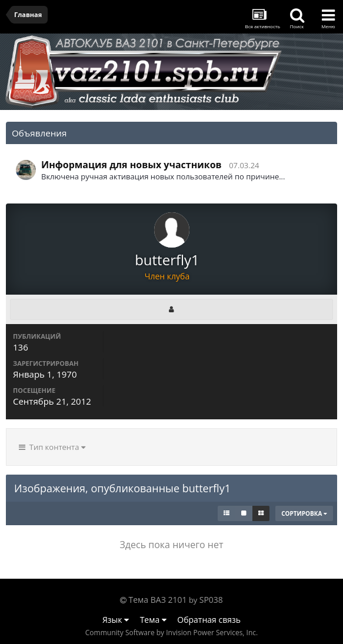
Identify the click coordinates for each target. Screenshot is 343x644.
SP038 (211, 600)
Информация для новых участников (131, 165)
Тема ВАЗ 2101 (158, 600)
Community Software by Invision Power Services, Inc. (171, 633)
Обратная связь (209, 620)
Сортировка (304, 513)
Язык (116, 620)
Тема (153, 620)
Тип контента (52, 447)
